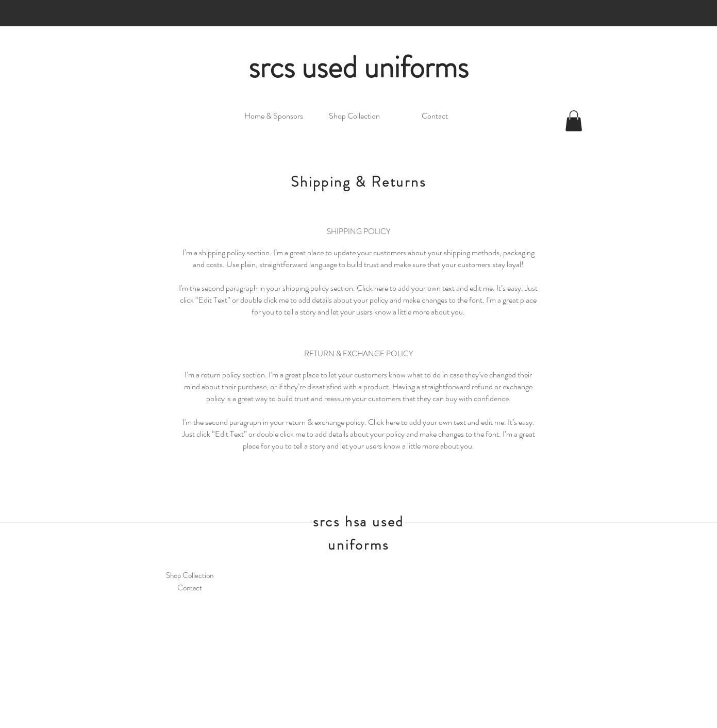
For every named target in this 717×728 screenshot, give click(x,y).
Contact (190, 588)
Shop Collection (190, 575)
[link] (574, 121)
